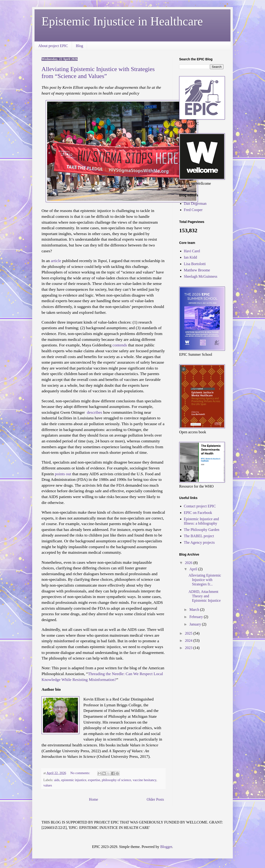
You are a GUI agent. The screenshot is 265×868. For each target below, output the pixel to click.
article (56, 261)
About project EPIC (53, 46)
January (196, 624)
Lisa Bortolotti (195, 264)
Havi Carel (192, 251)
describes (94, 412)
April (194, 569)
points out (63, 474)
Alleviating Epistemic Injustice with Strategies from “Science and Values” (98, 73)
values (48, 785)
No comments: (81, 773)
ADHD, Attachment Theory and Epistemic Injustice (205, 596)
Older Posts (155, 799)
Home (93, 799)
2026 (189, 563)
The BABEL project (199, 536)
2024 (189, 641)
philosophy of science (116, 780)
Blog (79, 46)
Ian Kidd (190, 257)
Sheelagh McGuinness (201, 276)
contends (120, 345)
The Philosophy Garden (202, 530)
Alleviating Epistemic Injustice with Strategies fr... (205, 580)
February (197, 617)
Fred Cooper (193, 210)
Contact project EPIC (200, 506)
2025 (189, 633)
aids (57, 780)
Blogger (166, 847)
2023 (189, 648)
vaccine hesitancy (145, 780)
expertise (94, 780)
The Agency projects (199, 542)
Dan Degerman (195, 203)
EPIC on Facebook (198, 513)
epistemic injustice (74, 780)
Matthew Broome (197, 270)
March (195, 610)
